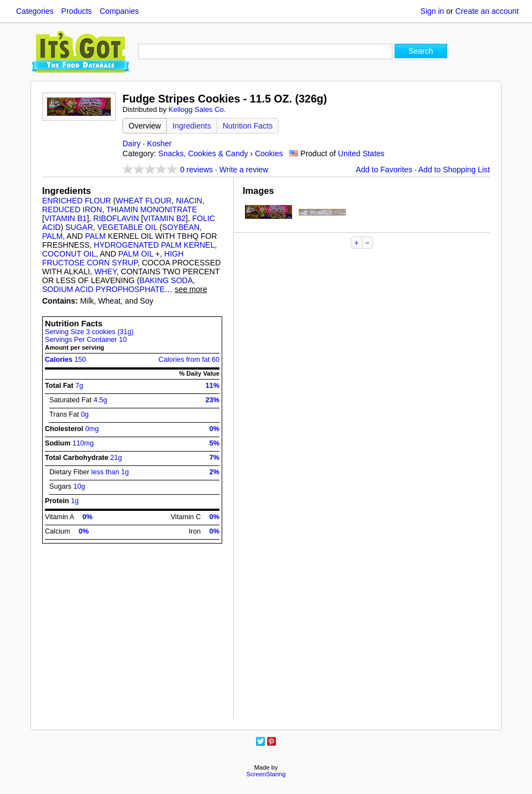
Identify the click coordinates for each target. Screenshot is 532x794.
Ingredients (191, 126)
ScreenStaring (266, 774)
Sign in (433, 11)
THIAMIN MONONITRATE (152, 209)
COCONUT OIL (69, 254)
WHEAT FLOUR (144, 201)
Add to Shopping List (454, 170)
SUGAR (79, 227)
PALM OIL (135, 254)
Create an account (487, 11)
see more (191, 289)
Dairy (132, 144)
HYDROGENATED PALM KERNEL (154, 245)
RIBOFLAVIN (116, 218)
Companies (119, 11)
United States (361, 153)
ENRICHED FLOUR (76, 201)
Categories (35, 11)
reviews (196, 170)
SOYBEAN (181, 227)
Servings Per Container (86, 340)
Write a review (244, 170)
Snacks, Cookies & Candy (203, 153)
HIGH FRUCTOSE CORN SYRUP (113, 258)
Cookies (269, 153)
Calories (65, 360)
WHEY (105, 272)
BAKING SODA (166, 280)
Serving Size (89, 332)
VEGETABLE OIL (127, 227)
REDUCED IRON (72, 209)
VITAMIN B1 (66, 218)
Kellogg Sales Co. (197, 109)
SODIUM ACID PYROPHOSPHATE (103, 289)
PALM (52, 236)
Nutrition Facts (248, 126)
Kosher (159, 144)
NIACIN (189, 201)
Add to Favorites (384, 170)
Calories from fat (189, 360)
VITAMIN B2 (164, 218)
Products (77, 11)
